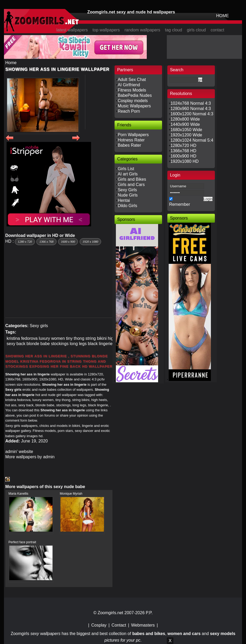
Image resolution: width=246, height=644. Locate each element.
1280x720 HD (183, 146)
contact (217, 30)
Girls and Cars (131, 185)
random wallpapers (142, 30)
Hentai (124, 200)
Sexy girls (39, 326)
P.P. (149, 613)
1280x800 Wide (185, 119)
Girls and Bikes (132, 179)
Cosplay (99, 625)
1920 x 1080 (90, 242)
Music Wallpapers (134, 106)
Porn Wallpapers (133, 135)
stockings (60, 344)
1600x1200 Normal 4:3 (192, 114)
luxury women (52, 338)
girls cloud (196, 30)
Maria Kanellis (18, 494)
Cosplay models (133, 101)
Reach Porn (129, 111)
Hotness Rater (131, 140)
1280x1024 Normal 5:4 (192, 140)
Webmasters (143, 625)
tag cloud (174, 30)
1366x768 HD (183, 151)
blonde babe (38, 344)
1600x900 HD (183, 156)
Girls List (126, 169)
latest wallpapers (72, 30)
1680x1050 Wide (186, 130)
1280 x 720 (25, 242)
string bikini (96, 338)
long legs (78, 344)
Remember (180, 204)
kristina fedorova (22, 338)
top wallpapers (106, 30)
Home (11, 63)
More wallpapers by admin (30, 457)
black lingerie (100, 344)
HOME (223, 16)
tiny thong (75, 338)
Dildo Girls (127, 206)
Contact (119, 625)
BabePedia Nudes (135, 95)
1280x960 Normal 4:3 (191, 109)
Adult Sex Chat (132, 80)
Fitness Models (132, 90)
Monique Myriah (71, 494)
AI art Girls (128, 174)
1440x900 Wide (185, 124)
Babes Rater (129, 145)
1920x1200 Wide (186, 135)
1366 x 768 (46, 242)
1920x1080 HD (185, 161)
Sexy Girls (127, 190)
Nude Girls (128, 195)
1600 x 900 (68, 242)
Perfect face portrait (22, 542)
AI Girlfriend (129, 85)
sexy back (16, 344)
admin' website (19, 452)
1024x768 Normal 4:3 (191, 103)
